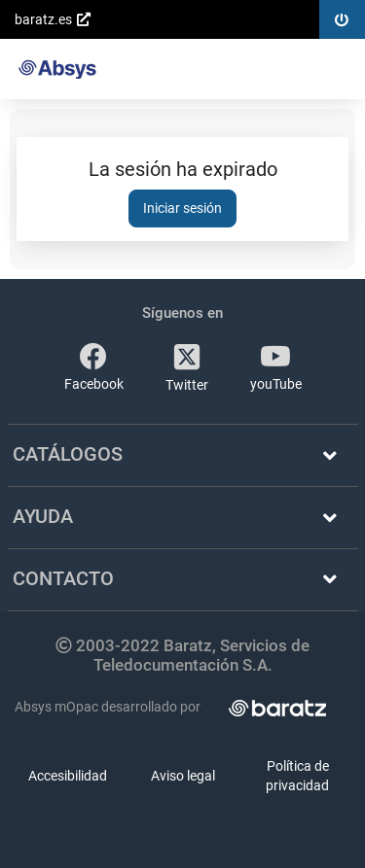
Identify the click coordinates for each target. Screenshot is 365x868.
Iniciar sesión (182, 208)
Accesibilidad (68, 776)
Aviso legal (183, 776)
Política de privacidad (297, 776)
